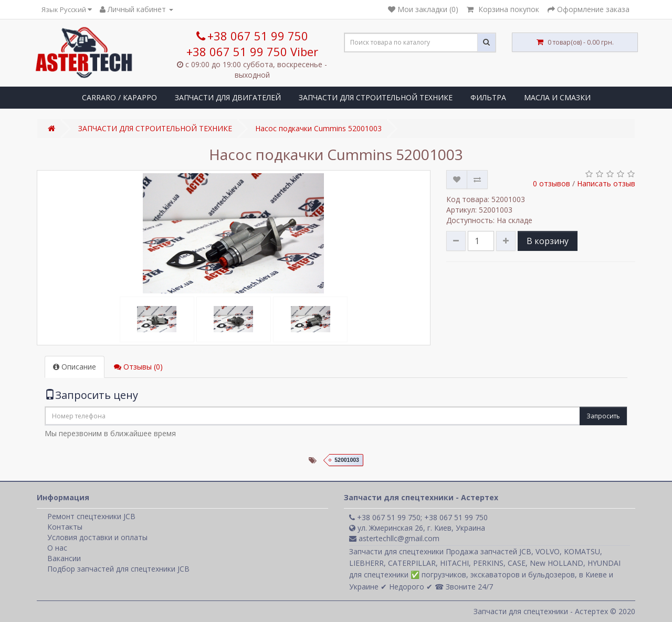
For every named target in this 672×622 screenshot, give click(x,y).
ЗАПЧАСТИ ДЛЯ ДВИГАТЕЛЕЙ (228, 97)
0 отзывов (552, 183)
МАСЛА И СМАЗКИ (557, 97)
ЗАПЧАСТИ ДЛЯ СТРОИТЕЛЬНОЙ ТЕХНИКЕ (376, 97)
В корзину (548, 241)
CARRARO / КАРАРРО (119, 97)
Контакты (65, 527)
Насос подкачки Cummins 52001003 (318, 128)
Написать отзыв (606, 183)
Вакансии (64, 558)
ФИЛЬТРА (488, 97)
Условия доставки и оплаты (97, 537)
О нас (57, 548)
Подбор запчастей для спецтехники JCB (118, 569)
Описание (75, 367)
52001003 (347, 460)
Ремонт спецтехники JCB (91, 516)
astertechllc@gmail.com (394, 538)
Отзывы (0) (138, 367)
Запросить (603, 416)
